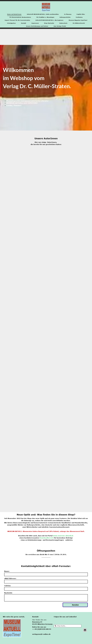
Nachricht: (8, 593)
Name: (7, 571)
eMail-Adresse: (10, 578)
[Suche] (68, 626)
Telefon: (8, 586)
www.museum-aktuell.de (63, 536)
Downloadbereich (46, 538)
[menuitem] (14, 14)
